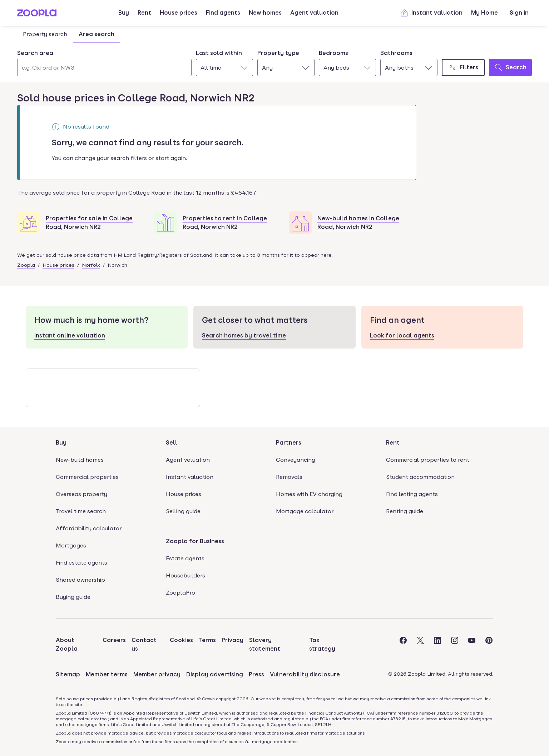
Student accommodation (420, 477)
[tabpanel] (274, 61)
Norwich (117, 265)
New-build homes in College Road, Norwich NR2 (358, 223)
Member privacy (157, 674)
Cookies (181, 640)
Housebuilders (186, 575)
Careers (114, 640)
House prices (179, 13)
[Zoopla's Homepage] (37, 14)
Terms (207, 640)
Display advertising (215, 674)
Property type (278, 53)
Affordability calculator (89, 528)
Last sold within (219, 53)
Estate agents (185, 558)
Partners (289, 443)
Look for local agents (402, 336)
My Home (484, 13)
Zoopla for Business (195, 541)
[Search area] (104, 67)
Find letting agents (412, 494)
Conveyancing (296, 460)
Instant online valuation (70, 336)
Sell (172, 443)
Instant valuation (431, 13)
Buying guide (73, 597)
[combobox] (104, 62)
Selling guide (183, 511)
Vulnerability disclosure (305, 674)
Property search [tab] (45, 34)
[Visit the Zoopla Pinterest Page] (489, 645)
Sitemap (68, 674)
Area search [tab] (97, 34)
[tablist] (69, 34)
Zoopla (26, 265)
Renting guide (405, 511)
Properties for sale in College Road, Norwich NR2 (89, 223)
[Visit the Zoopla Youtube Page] (472, 645)
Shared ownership (80, 580)
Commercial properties (87, 477)
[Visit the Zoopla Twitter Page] (420, 645)
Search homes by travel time (244, 336)
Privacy (233, 640)
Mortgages (71, 545)
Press (256, 674)
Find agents (223, 13)
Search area (35, 53)
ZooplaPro (180, 593)
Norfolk (91, 265)
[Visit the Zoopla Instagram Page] (455, 645)
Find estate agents (81, 563)
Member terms (107, 674)
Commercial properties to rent (428, 460)
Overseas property (81, 494)
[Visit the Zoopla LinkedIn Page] (437, 645)
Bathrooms (396, 53)
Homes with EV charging (309, 494)
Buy (124, 13)
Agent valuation (314, 13)
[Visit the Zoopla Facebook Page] (403, 645)
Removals (289, 477)
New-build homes (80, 460)
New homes (265, 13)
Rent (144, 13)
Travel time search (81, 511)
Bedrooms (333, 53)
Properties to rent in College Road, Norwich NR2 (225, 223)
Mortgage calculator (305, 511)
